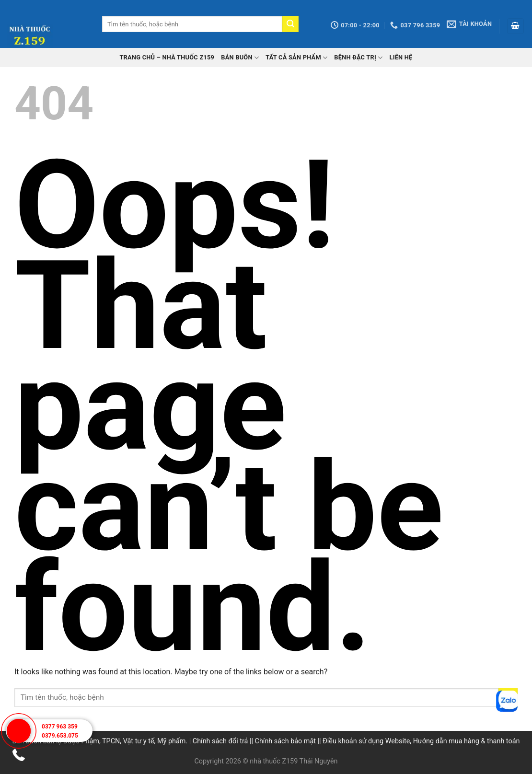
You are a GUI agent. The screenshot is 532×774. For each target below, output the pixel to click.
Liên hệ (401, 57)
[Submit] (290, 24)
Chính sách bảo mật (285, 741)
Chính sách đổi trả (220, 741)
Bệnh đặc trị (358, 58)
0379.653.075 (60, 736)
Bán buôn (240, 58)
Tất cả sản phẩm (296, 58)
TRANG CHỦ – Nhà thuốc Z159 (167, 57)
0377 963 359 (60, 727)
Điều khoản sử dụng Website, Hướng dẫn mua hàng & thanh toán (421, 741)
